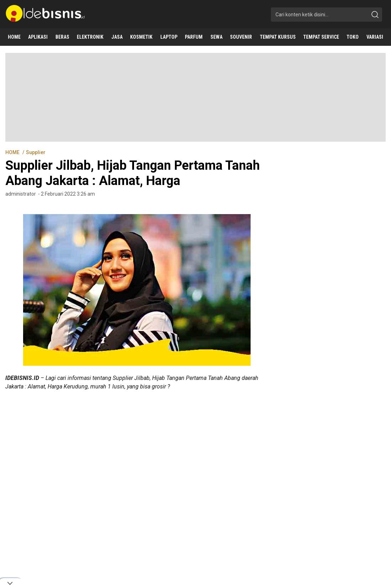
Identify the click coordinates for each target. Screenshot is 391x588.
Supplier (36, 152)
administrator (21, 194)
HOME (13, 152)
